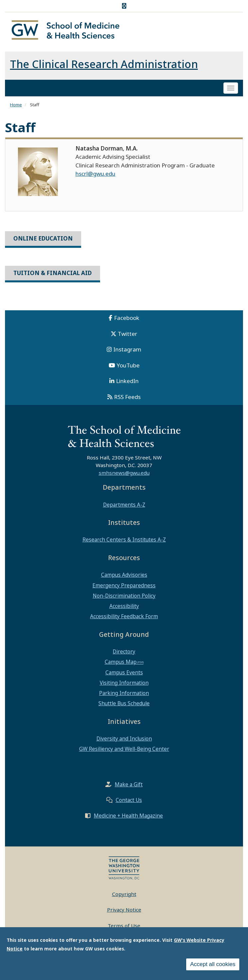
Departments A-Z (124, 505)
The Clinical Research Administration (104, 64)
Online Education (43, 238)
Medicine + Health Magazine (128, 816)
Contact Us (129, 800)
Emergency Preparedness (124, 585)
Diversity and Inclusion (124, 738)
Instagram (127, 349)
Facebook (127, 318)
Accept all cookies (213, 964)
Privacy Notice (124, 910)
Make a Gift (129, 784)
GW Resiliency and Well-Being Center (124, 749)
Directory (124, 651)
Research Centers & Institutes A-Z (124, 539)
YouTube (128, 365)
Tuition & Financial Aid (53, 273)
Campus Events (124, 672)
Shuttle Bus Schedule (124, 703)
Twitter (127, 334)
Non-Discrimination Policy (124, 596)
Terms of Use (124, 926)
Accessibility (124, 606)
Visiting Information (124, 683)
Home (16, 105)
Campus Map (121, 662)
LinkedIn (127, 381)
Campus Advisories (124, 575)
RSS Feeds (127, 397)
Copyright (124, 894)
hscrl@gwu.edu (95, 174)
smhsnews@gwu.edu (124, 473)
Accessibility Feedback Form (124, 616)
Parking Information (124, 693)
